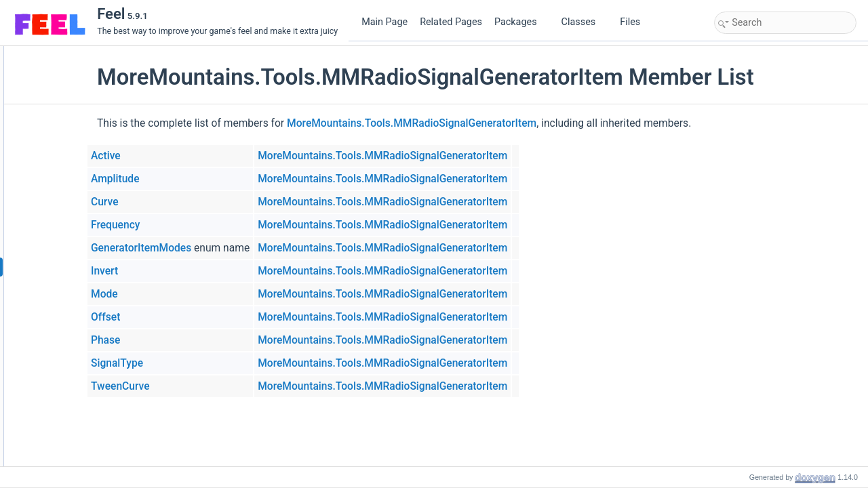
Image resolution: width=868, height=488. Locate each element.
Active (189, 156)
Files (635, 22)
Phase (189, 340)
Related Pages (451, 22)
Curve (188, 202)
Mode (188, 294)
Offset (189, 317)
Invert (188, 271)
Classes (584, 22)
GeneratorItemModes (224, 248)
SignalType (200, 363)
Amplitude (199, 179)
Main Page (384, 22)
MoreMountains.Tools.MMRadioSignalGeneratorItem (495, 123)
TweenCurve (204, 386)
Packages (521, 22)
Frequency (199, 225)
